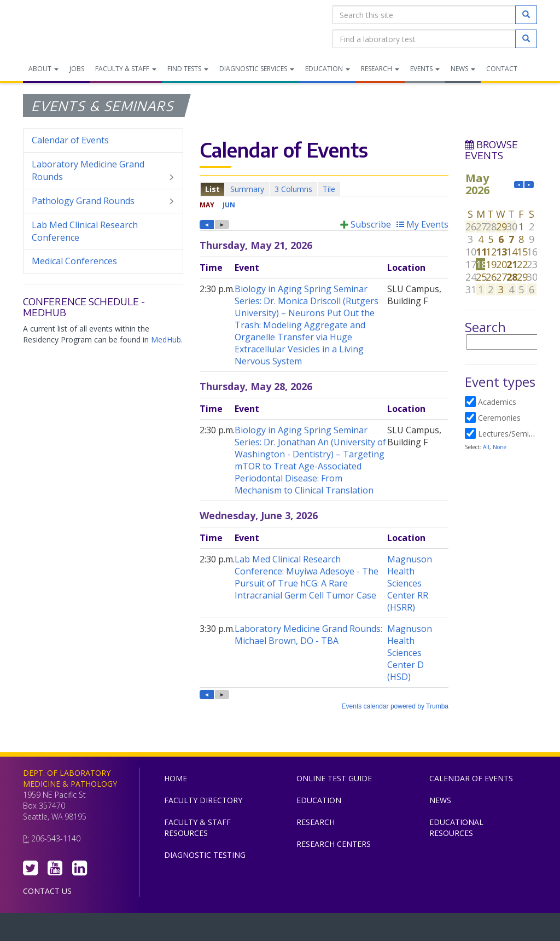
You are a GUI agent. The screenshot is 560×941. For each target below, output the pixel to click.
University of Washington (326, 930)
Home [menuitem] (176, 778)
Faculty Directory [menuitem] (203, 800)
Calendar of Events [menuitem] (70, 140)
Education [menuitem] (328, 69)
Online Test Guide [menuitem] (334, 778)
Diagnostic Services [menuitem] (257, 69)
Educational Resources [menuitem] (456, 827)
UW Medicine (190, 930)
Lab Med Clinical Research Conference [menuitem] (85, 231)
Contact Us (47, 891)
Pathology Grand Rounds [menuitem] (103, 201)
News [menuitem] (463, 69)
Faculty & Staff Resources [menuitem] (197, 827)
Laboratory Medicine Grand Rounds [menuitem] (103, 171)
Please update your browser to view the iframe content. (324, 189)
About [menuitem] (43, 69)
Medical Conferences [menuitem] (74, 261)
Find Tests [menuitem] (188, 69)
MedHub (166, 339)
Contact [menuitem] (502, 69)
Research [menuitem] (380, 69)
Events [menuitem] (425, 69)
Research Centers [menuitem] (334, 844)
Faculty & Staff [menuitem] (126, 69)
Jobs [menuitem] (77, 69)
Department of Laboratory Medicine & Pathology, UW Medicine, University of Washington (79, 27)
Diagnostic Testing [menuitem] (205, 855)
